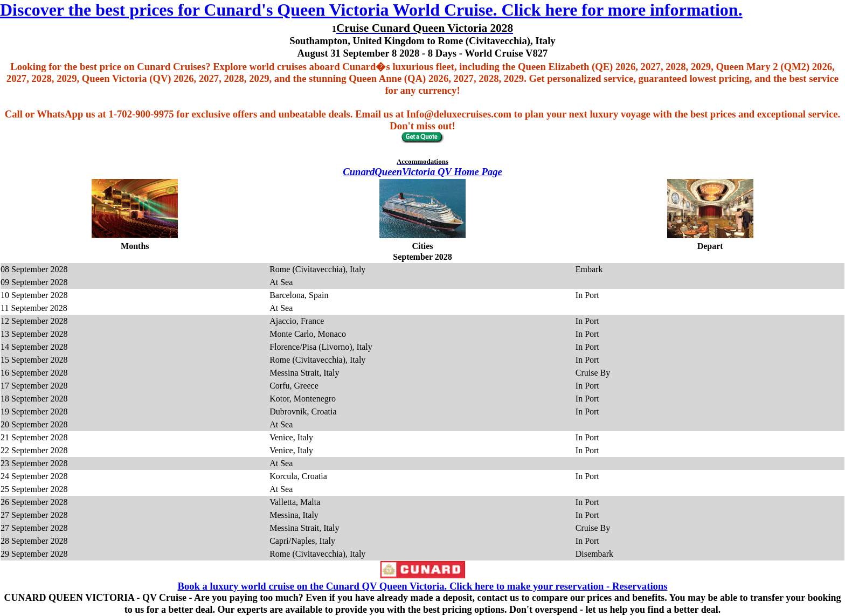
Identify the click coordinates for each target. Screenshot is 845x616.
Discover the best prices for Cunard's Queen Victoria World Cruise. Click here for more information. (371, 10)
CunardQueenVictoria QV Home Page (422, 172)
